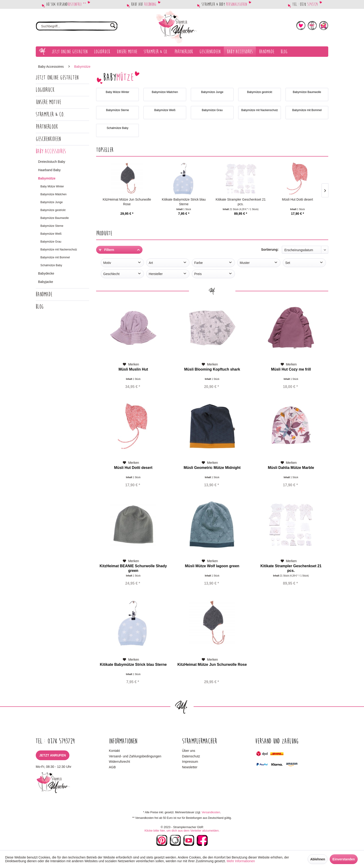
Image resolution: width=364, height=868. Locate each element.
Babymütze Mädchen (54, 194)
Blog (40, 307)
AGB (112, 767)
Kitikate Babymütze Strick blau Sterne (184, 202)
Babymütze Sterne (52, 226)
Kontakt (114, 751)
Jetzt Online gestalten (57, 78)
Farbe (199, 263)
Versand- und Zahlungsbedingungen (135, 756)
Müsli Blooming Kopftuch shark (212, 369)
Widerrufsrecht (119, 762)
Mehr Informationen (241, 861)
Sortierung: (270, 250)
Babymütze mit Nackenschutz (59, 250)
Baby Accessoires (51, 151)
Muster (245, 263)
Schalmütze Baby (51, 265)
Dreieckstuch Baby (52, 162)
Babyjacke (46, 282)
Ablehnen (318, 859)
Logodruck (45, 90)
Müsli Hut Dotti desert (298, 199)
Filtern (107, 250)
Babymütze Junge (52, 202)
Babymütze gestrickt (53, 210)
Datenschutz (191, 756)
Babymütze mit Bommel (55, 257)
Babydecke (46, 273)
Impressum (190, 762)
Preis (198, 274)
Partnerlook (47, 127)
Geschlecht (111, 274)
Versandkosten (211, 812)
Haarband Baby (49, 170)
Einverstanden (344, 859)
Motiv (107, 263)
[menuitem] (77, 26)
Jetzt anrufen (53, 755)
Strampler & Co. (50, 114)
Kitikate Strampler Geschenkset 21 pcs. (241, 202)
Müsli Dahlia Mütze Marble (291, 468)
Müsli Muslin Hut (133, 369)
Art (151, 263)
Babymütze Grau (51, 242)
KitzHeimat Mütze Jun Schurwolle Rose (127, 202)
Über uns (189, 751)
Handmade (44, 294)
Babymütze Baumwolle (55, 218)
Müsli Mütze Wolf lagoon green (212, 566)
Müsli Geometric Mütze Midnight (212, 468)
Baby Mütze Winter (52, 186)
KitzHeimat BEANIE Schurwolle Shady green (133, 568)
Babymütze (47, 178)
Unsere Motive (48, 102)
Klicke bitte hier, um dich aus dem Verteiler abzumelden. (182, 831)
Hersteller (156, 274)
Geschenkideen (48, 139)
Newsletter (190, 767)
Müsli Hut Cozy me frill (291, 369)
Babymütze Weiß (51, 234)
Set (288, 263)
